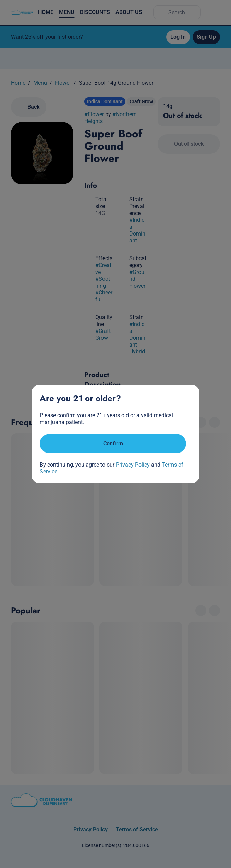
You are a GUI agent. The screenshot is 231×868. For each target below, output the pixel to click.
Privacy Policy (133, 465)
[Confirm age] (113, 444)
